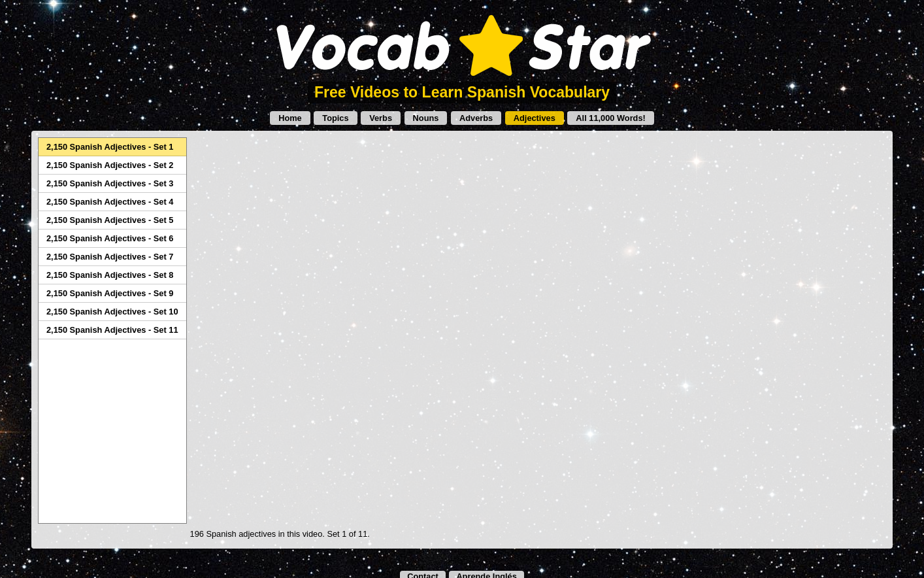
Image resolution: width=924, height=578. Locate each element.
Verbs (381, 118)
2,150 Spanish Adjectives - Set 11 (112, 330)
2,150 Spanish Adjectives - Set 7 (110, 257)
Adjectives (535, 118)
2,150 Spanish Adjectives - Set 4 (110, 202)
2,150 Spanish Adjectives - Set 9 (110, 293)
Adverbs (476, 118)
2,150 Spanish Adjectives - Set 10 (112, 312)
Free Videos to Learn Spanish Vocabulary (462, 92)
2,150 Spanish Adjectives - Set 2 (110, 165)
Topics (335, 118)
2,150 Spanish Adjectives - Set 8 (110, 275)
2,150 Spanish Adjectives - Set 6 (110, 238)
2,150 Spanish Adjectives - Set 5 (110, 220)
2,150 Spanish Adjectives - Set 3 (110, 183)
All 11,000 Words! (610, 118)
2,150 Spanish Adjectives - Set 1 (110, 147)
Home (290, 118)
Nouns (426, 118)
